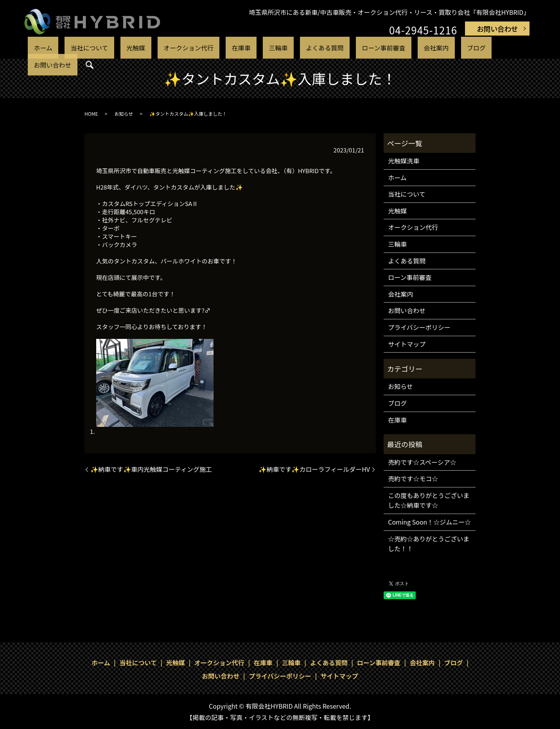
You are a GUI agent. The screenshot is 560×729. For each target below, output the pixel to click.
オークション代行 (196, 48)
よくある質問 (301, 48)
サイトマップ (407, 344)
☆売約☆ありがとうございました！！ (429, 544)
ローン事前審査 (350, 48)
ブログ (423, 48)
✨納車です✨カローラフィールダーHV (314, 469)
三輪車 (265, 48)
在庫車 (239, 48)
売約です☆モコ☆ (413, 478)
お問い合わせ (497, 29)
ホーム (81, 48)
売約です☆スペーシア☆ (422, 462)
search (491, 48)
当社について (117, 48)
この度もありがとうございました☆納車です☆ (429, 500)
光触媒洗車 (404, 161)
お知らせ (124, 114)
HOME (91, 114)
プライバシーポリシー (419, 327)
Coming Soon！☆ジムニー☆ (429, 522)
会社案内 (393, 48)
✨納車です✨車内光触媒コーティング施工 (151, 469)
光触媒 (153, 48)
